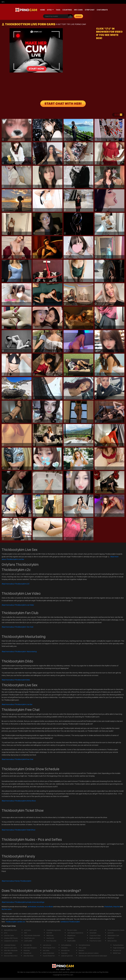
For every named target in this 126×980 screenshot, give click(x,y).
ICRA (68, 969)
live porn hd (117, 950)
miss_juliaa (82, 948)
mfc (3, 2)
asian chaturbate (49, 953)
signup (79, 16)
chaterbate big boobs (54, 930)
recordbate (49, 907)
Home (42, 10)
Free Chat (17, 759)
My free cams (7, 909)
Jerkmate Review (10, 945)
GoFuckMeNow (66, 945)
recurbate (40, 907)
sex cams (46, 950)
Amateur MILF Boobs (11, 938)
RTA (58, 969)
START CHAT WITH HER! (63, 104)
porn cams (93, 930)
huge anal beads (119, 948)
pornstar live (65, 950)
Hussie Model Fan (49, 956)
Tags (58, 10)
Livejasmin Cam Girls (11, 941)
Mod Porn (111, 938)
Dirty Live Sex (112, 941)
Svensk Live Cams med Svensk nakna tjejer (93, 956)
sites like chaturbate (11, 950)
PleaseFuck (27, 953)
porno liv (111, 933)
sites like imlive (28, 956)
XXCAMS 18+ (28, 945)
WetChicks (50, 935)
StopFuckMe (71, 941)
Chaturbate (102, 10)
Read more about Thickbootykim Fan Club (17, 627)
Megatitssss (71, 935)
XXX (26, 933)
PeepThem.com (29, 938)
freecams (64, 948)
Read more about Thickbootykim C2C (16, 584)
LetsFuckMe (28, 941)
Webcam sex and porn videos (89, 953)
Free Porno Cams (95, 941)
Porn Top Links (51, 941)
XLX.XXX (49, 933)
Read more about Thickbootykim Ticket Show (18, 830)
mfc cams (78, 10)
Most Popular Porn (49, 948)
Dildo (16, 680)
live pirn (81, 950)
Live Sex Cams (9, 935)
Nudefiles (71, 938)
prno (6, 933)
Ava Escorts (50, 938)
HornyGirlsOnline (84, 945)
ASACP (63, 969)
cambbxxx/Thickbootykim (70, 922)
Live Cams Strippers (30, 948)
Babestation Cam (113, 935)
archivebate (32, 907)
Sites (49, 10)
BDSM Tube (117, 953)
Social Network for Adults (116, 930)
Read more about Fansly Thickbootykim (16, 881)
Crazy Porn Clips (95, 935)
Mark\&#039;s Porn (11, 930)
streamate (93, 933)
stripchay (27, 950)
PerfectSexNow (118, 945)
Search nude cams (10, 948)
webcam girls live (67, 956)
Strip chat (90, 10)
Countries (67, 10)
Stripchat (116, 907)
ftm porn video (72, 930)
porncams (28, 930)
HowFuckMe (8, 953)
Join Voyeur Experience (75, 933)
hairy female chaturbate (32, 935)
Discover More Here (11, 956)
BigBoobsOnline (95, 938)
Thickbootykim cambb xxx (15, 922)
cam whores (47, 945)
